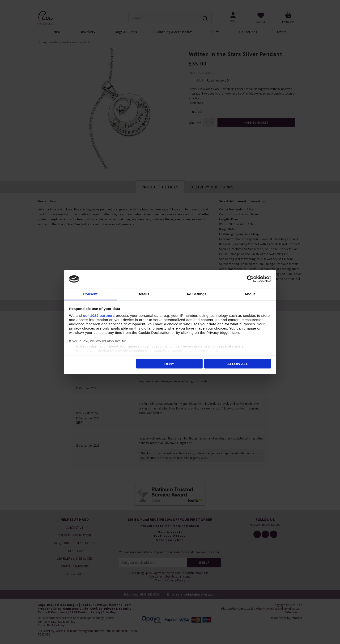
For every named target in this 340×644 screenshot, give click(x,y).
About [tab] (250, 294)
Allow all (238, 364)
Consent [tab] (90, 294)
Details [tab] (144, 294)
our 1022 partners (99, 315)
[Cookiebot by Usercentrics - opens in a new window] (250, 279)
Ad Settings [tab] (196, 294)
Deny (169, 364)
